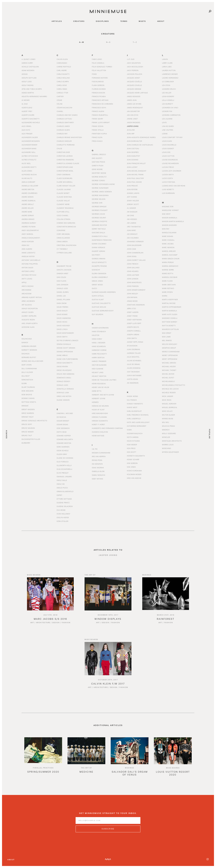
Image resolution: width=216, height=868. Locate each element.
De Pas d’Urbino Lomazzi (67, 340)
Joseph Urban (133, 334)
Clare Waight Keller (66, 186)
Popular (210, 434)
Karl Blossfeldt (134, 411)
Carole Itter (62, 93)
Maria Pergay (168, 262)
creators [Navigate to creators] (79, 21)
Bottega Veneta (29, 402)
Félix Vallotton (99, 70)
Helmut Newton (99, 376)
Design (56, 627)
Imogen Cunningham (101, 453)
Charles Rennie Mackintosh (69, 137)
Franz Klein (97, 137)
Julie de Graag (133, 364)
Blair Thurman (28, 387)
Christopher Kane (65, 167)
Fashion (66, 627)
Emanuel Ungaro (64, 477)
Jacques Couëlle (134, 82)
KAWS (129, 430)
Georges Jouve (98, 214)
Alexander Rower (29, 145)
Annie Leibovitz (28, 253)
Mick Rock (167, 400)
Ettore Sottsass (64, 499)
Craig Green (62, 241)
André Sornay (28, 215)
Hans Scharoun (99, 346)
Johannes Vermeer (135, 241)
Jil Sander (131, 208)
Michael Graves (169, 363)
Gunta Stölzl (98, 296)
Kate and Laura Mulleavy (138, 422)
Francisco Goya (99, 108)
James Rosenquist (135, 108)
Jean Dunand (133, 160)
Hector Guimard (99, 365)
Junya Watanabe (134, 375)
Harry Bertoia (98, 357)
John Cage (131, 249)
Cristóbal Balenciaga (66, 245)
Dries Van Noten (64, 396)
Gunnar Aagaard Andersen (104, 292)
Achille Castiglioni (30, 67)
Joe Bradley (132, 234)
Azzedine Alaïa (28, 327)
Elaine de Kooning (65, 458)
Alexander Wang (29, 148)
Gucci (94, 288)
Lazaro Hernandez (170, 78)
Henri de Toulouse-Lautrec (104, 380)
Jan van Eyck (133, 115)
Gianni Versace (98, 247)
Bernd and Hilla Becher (32, 361)
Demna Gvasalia (64, 344)
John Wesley (132, 294)
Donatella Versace (65, 389)
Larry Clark (167, 63)
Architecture (43, 627)
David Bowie (62, 314)
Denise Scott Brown (66, 348)
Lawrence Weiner (170, 74)
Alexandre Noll (29, 152)
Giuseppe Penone (99, 266)
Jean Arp (131, 134)
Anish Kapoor (28, 241)
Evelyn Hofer (63, 517)
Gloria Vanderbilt (100, 277)
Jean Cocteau (133, 148)
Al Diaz (25, 104)
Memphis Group (169, 348)
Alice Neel (26, 163)
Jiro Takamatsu (134, 227)
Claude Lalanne (64, 189)
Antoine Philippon (30, 264)
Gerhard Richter (99, 225)
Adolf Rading (28, 85)
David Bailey (62, 311)
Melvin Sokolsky (170, 344)
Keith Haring (133, 437)
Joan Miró (131, 230)
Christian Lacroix (65, 156)
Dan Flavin (61, 281)
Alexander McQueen (31, 141)
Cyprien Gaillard (64, 253)
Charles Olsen (63, 130)
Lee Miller (167, 93)
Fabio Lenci (97, 59)
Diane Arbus (62, 355)
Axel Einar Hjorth (30, 323)
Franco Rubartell (100, 115)
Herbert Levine (99, 398)
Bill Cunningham (29, 368)
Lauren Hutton (169, 70)
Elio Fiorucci (63, 462)
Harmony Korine (99, 350)
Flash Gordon (98, 85)
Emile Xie (61, 484)
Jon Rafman (132, 297)
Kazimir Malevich (135, 433)
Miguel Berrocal (170, 407)
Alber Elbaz (27, 108)
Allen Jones (27, 171)
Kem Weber (132, 445)
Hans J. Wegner (98, 343)
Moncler (166, 437)
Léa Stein (166, 85)
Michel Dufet (168, 378)
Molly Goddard (169, 433)
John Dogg (132, 256)
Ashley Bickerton (30, 308)
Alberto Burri (28, 115)
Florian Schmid (99, 89)
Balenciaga (27, 339)
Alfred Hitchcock (30, 156)
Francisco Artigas (100, 100)
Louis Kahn (167, 141)
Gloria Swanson (99, 273)
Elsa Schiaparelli (64, 469)
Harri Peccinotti (99, 354)
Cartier (60, 96)
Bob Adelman (28, 391)
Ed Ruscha (61, 417)
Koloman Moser (134, 474)
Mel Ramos (167, 340)
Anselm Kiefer (28, 256)
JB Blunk (131, 130)
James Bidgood (134, 96)
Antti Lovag (27, 279)
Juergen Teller (134, 353)
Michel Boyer (168, 374)
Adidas (25, 74)
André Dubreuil (29, 201)
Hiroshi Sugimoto (100, 421)
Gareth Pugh (98, 166)
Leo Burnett (168, 104)
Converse (61, 230)
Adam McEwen (28, 70)
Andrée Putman (29, 227)
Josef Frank (132, 316)
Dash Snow (62, 303)
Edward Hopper (64, 436)
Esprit (59, 495)
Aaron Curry (27, 63)
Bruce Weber (28, 432)
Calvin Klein (62, 59)
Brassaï (25, 406)
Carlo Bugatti (63, 74)
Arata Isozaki (28, 286)
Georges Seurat (99, 218)
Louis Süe (166, 152)
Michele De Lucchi (170, 389)
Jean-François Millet (136, 163)
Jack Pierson (133, 70)
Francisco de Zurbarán (102, 104)
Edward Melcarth (65, 439)
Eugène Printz (63, 503)
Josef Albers (133, 312)
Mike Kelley (167, 411)
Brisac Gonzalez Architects (34, 421)
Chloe (59, 148)
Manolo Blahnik (169, 233)
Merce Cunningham (171, 352)
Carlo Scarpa (63, 82)
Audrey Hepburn (29, 316)
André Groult (28, 204)
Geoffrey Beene (99, 173)
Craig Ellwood (63, 238)
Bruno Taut (27, 435)
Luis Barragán (168, 193)
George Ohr (97, 203)
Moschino (166, 448)
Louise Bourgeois (170, 160)
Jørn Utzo (131, 308)
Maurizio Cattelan (170, 329)
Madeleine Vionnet (170, 210)
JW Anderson (133, 383)
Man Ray (166, 229)
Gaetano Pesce (98, 162)
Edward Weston (64, 443)
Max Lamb (166, 337)
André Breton (28, 189)
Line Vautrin (167, 130)
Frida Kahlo (97, 141)
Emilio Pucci (62, 488)
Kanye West (132, 407)
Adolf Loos (27, 82)
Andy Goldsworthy (30, 230)
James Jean (132, 100)
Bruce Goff (27, 424)
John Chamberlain (135, 253)
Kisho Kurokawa (134, 471)
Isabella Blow (98, 471)
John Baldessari (134, 245)
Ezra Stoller (62, 521)
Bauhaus (25, 354)
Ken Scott (132, 452)
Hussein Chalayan (100, 432)
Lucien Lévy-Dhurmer (172, 171)
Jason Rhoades (133, 122)
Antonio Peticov (29, 275)
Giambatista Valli (100, 236)
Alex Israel (26, 126)
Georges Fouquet (100, 210)
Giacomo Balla (98, 233)
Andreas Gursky (29, 223)
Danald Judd (62, 288)
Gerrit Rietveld (99, 229)
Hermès (95, 402)
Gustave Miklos (99, 307)
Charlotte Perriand (66, 145)
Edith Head (62, 432)
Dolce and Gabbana (65, 374)
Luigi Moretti (168, 189)
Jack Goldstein (134, 63)
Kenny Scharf (133, 459)
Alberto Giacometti (31, 119)
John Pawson (133, 286)
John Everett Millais (136, 260)
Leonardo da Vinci (170, 108)
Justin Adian (132, 379)
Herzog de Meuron (100, 406)
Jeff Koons (132, 197)
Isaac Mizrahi (98, 468)
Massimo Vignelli (170, 318)
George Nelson (99, 199)
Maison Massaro (169, 225)
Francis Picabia (99, 96)
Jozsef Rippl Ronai (135, 342)
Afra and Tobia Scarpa (32, 89)
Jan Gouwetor (133, 111)
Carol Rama (62, 89)
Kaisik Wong (132, 396)
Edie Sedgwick (63, 428)
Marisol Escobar (170, 277)
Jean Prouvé (132, 186)
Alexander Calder (30, 137)
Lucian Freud (168, 167)
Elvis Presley (63, 473)
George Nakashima (100, 195)
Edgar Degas (62, 424)
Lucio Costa (167, 178)
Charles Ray (62, 134)
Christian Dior (63, 152)
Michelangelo (168, 381)
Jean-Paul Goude (134, 182)
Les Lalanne (167, 119)
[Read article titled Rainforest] (166, 598)
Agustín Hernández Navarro (34, 96)
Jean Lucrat (132, 167)
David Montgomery (65, 333)
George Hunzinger (100, 188)
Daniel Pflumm (63, 299)
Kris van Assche (134, 478)
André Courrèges (29, 193)
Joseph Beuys (133, 327)
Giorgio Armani (99, 259)
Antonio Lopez (28, 271)
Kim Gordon (132, 463)
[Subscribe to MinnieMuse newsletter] (108, 833)
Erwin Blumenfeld (65, 491)
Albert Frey (27, 111)
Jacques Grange (134, 89)
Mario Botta (168, 273)
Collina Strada (63, 219)
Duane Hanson (63, 400)
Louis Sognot (168, 148)
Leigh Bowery (168, 96)
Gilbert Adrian (98, 251)
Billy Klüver (27, 372)
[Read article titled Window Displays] (108, 598)
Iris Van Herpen (99, 456)
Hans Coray (97, 339)
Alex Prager (27, 134)
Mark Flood (167, 281)
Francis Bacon (98, 93)
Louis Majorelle (169, 145)
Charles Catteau (64, 119)
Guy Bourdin (97, 314)
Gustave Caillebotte (101, 303)
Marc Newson (168, 247)
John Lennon (133, 279)
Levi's (164, 122)
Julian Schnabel (134, 361)
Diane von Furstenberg (67, 359)
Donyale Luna (63, 392)
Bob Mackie (27, 395)
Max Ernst (167, 333)
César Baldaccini (64, 108)
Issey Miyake (97, 479)
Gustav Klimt (98, 299)
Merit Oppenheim (170, 359)
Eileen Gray (62, 454)
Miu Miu (165, 422)
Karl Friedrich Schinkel (138, 415)
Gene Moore (97, 169)
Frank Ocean (98, 126)
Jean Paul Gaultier (135, 178)
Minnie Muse (168, 419)
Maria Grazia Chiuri (171, 259)
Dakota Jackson (64, 270)
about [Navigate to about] (161, 21)
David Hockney (63, 326)
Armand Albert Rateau (32, 297)
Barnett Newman (29, 350)
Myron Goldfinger (170, 452)
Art (32, 627)
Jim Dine (130, 215)
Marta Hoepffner (170, 299)
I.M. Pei (95, 449)
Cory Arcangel (63, 234)
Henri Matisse (98, 436)
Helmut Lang (98, 372)
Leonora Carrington (171, 115)
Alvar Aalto (27, 178)
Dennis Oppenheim (65, 352)
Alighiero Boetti (29, 167)
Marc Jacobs (168, 244)
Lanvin (165, 59)
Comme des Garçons (66, 223)
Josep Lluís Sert (134, 323)
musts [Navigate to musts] (142, 21)
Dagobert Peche (64, 266)
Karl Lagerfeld (134, 419)
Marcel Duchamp (170, 255)
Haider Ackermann (100, 328)
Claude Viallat (63, 201)
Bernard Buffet (29, 357)
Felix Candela (98, 63)
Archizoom (26, 294)
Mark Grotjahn (169, 285)
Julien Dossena (134, 368)
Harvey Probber (99, 361)
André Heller (28, 208)
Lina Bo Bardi (168, 126)
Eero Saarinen (63, 447)
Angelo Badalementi (31, 238)
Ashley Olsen (28, 312)
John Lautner (133, 275)
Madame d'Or (168, 206)
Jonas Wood (132, 301)
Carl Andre (62, 70)
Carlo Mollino (63, 78)
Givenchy (96, 270)
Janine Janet (132, 119)
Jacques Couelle (134, 85)
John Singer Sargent (136, 290)
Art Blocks (27, 305)
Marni (165, 296)
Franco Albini (98, 111)
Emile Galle (62, 480)
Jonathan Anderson (136, 305)
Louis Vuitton (168, 156)
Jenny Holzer (133, 201)
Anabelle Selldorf (30, 186)
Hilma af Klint (98, 410)
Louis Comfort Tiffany (172, 137)
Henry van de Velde (100, 387)
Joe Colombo (133, 238)
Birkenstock (27, 380)
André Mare (27, 212)
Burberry (26, 443)
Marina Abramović (170, 266)
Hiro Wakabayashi (100, 413)
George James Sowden (102, 192)
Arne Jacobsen (28, 301)
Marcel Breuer (169, 251)
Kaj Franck (132, 400)
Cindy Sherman (63, 175)
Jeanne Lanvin (133, 193)
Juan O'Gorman (133, 349)
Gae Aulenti (97, 158)
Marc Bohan (167, 236)
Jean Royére (132, 189)
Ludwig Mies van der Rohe (174, 186)
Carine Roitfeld (64, 67)
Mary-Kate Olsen (170, 314)
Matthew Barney (170, 322)
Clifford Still (63, 212)
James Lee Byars (134, 104)
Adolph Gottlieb (29, 78)
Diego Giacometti (65, 363)
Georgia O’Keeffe (99, 221)
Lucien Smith (168, 175)
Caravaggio (62, 63)
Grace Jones (97, 281)
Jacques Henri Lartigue (137, 93)
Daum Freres (62, 307)
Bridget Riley (28, 417)
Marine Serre (168, 270)
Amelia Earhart (28, 182)
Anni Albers (27, 249)
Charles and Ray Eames (67, 115)
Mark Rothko (168, 288)
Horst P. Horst (98, 424)
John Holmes (133, 271)
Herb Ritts (97, 391)
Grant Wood (97, 285)
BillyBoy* (26, 376)
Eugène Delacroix (65, 506)
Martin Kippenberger (172, 307)
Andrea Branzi (28, 219)
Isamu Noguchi (98, 475)
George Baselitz (99, 177)
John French (133, 264)
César (59, 100)
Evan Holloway (63, 514)
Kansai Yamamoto (135, 404)
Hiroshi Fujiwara (99, 417)
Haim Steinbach (99, 331)
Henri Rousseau (99, 384)
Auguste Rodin (28, 320)
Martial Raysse (169, 303)
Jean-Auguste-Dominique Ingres (141, 137)
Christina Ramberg (65, 160)
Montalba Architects (172, 441)
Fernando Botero (100, 78)
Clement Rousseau (65, 208)
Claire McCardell (65, 182)
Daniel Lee (61, 296)
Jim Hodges (132, 219)
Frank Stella (98, 130)
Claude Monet (63, 193)
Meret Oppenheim (170, 355)
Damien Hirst (63, 273)
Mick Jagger (167, 396)
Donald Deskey (63, 381)
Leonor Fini (167, 111)
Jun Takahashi (133, 372)
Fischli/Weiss (98, 82)
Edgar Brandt (63, 421)
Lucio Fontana (168, 182)
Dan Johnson (62, 285)
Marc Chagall (168, 240)
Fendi (94, 74)
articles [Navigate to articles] (57, 21)
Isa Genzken (97, 464)
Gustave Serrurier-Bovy (103, 311)
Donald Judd (62, 385)
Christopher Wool (65, 171)
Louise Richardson (170, 163)
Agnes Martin (28, 93)
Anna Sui (25, 245)
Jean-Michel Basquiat (137, 171)
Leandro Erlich (169, 89)
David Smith (62, 337)
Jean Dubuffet (133, 156)
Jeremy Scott (133, 204)
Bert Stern (27, 365)
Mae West (166, 214)
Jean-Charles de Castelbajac (140, 145)
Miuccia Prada (168, 426)
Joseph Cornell (134, 331)
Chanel (60, 111)
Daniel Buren (63, 292)
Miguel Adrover (169, 404)
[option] (43, 762)
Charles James (63, 126)
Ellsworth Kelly (64, 465)
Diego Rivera (62, 366)
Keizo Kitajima (133, 441)
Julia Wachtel (133, 357)
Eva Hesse (61, 510)
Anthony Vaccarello (31, 260)
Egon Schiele (63, 450)
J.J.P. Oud (131, 59)
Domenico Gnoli (64, 378)
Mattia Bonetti (169, 326)
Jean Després (133, 152)
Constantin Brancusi (66, 227)
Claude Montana (64, 197)
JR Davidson (132, 346)
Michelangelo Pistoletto (173, 385)
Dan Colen (61, 277)
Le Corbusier (168, 82)
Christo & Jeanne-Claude (68, 163)
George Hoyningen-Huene (103, 184)
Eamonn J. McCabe (65, 413)
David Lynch (62, 329)
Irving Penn (97, 460)
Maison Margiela (170, 218)
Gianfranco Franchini (102, 240)
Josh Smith (132, 338)
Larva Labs (167, 67)
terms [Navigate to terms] (124, 21)
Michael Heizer (169, 366)
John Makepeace (134, 282)
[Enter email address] (108, 824)
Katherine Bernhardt (137, 426)
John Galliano (133, 268)
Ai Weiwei (26, 100)
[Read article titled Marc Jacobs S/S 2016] (50, 598)
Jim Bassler (132, 212)
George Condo (98, 180)
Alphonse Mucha (29, 175)
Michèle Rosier (169, 392)
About (11, 860)
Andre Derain (28, 197)
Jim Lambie (132, 223)
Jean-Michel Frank (135, 175)
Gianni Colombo (99, 244)
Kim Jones (131, 467)
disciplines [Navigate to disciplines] (102, 21)
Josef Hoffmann (134, 320)
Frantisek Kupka (99, 134)
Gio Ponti (96, 255)
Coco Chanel (63, 215)
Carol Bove (62, 85)
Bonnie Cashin (28, 398)
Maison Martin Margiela (173, 221)
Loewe (165, 134)
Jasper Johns (133, 126)
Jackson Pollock (135, 74)
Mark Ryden (167, 292)
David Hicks (62, 322)
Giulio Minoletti (99, 262)
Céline (60, 104)
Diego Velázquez (64, 370)
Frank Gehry (97, 119)
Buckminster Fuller (31, 439)
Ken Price (131, 448)
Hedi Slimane (98, 369)
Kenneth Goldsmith (136, 456)
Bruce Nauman (28, 428)
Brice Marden (28, 413)
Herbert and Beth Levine (103, 395)
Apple (24, 282)
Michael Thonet (169, 370)
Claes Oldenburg (64, 178)
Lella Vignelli (168, 100)
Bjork (24, 383)
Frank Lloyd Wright (101, 122)
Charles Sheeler (64, 141)
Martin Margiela (169, 311)
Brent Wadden (28, 409)
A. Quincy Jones (28, 59)
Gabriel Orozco (99, 154)
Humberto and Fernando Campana (107, 428)
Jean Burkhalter (134, 141)
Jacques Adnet (133, 78)
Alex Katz (26, 130)
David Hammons (64, 318)
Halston (96, 335)
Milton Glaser (168, 415)
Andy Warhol (27, 234)
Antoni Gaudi (27, 268)
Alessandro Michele (31, 122)
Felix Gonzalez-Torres (102, 67)
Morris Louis (168, 445)
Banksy (25, 342)
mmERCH (166, 430)
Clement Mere (63, 204)
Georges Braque (99, 206)
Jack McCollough (135, 67)
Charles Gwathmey (65, 122)
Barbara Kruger (29, 346)
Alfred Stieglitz (29, 160)
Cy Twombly (62, 249)
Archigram (26, 290)
